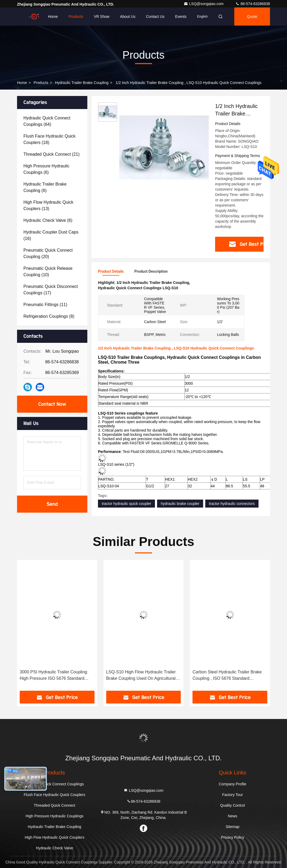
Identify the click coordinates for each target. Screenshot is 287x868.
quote (252, 17)
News (233, 816)
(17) (51, 290)
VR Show (101, 17)
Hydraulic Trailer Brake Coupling (82, 83)
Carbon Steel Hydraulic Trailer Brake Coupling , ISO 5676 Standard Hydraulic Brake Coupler (227, 676)
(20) (48, 253)
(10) (48, 272)
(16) (51, 235)
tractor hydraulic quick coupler (126, 504)
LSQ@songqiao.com (204, 4)
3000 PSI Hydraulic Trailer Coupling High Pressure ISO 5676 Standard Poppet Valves (53, 676)
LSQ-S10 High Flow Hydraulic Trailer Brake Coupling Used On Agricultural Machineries (141, 676)
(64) (47, 121)
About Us (128, 17)
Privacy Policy (233, 837)
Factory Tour (233, 795)
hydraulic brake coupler (180, 504)
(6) (46, 169)
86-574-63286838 (253, 4)
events (181, 17)
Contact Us (155, 17)
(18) (50, 139)
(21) (52, 154)
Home (53, 17)
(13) (48, 205)
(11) (45, 305)
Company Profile (233, 784)
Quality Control (233, 805)
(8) (49, 316)
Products (76, 17)
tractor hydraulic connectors (232, 504)
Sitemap (233, 827)
